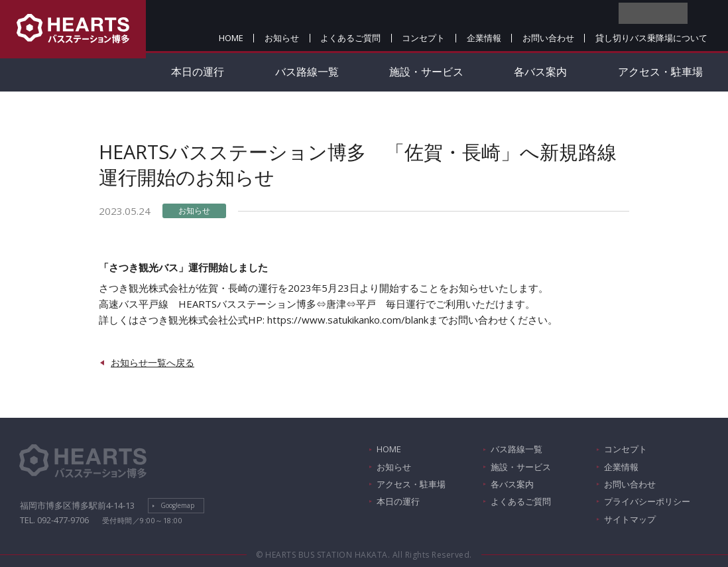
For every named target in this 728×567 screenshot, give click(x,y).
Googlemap (177, 505)
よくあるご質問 (350, 38)
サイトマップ (630, 519)
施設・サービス (426, 72)
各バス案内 (540, 72)
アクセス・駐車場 (411, 484)
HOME (231, 38)
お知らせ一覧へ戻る (152, 362)
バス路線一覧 (307, 72)
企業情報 (484, 38)
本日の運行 (198, 72)
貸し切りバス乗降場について (651, 38)
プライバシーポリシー (647, 501)
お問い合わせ (548, 38)
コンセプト (423, 38)
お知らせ (282, 38)
